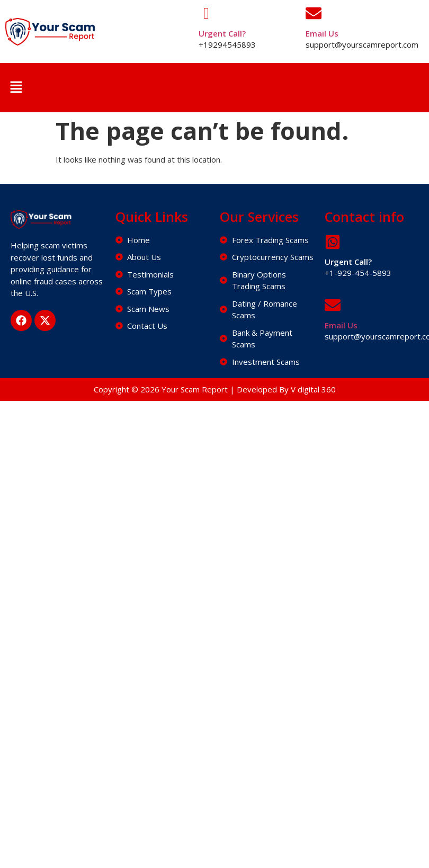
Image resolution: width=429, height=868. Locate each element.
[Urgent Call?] (207, 13)
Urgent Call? (222, 33)
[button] (16, 87)
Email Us (322, 33)
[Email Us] (314, 13)
